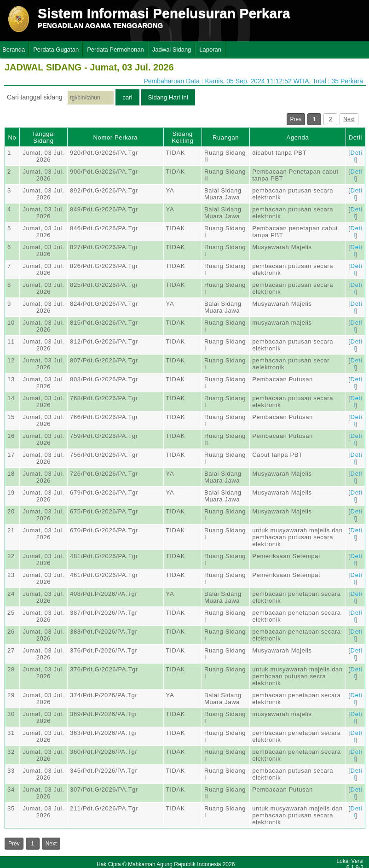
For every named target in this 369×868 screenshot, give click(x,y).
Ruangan (226, 137)
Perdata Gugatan (56, 50)
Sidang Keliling (182, 137)
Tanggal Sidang (43, 137)
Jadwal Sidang (172, 50)
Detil (355, 137)
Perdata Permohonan (115, 50)
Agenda (298, 137)
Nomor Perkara (115, 137)
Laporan (210, 50)
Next (349, 119)
